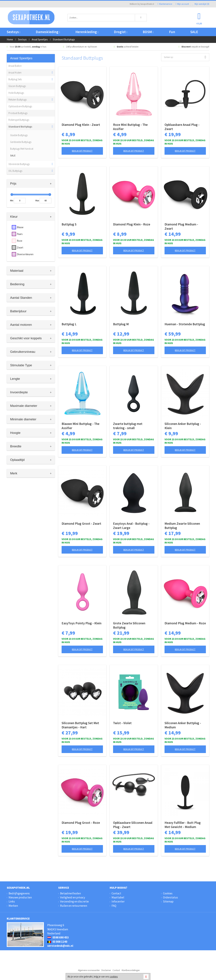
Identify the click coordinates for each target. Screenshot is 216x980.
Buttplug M (121, 324)
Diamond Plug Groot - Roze (81, 823)
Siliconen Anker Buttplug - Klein (183, 426)
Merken (13, 906)
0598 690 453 (58, 937)
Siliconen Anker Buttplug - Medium (183, 725)
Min (12, 201)
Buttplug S (69, 224)
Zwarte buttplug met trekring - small (128, 426)
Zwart (20, 247)
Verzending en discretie (74, 901)
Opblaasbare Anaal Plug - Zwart (182, 127)
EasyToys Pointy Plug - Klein (82, 623)
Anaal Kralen (15, 73)
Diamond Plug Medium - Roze (185, 623)
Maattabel (118, 897)
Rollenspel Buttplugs (19, 120)
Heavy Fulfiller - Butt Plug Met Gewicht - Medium (183, 825)
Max (37, 201)
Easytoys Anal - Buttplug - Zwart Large (131, 526)
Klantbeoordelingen (131, 970)
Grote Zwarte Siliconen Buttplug (129, 625)
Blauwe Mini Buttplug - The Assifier (80, 426)
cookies (114, 977)
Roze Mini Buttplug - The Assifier (130, 127)
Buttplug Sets (15, 79)
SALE (194, 32)
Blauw (20, 227)
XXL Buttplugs (15, 171)
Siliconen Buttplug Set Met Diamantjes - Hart (80, 725)
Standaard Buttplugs (20, 127)
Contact (116, 893)
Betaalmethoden (70, 893)
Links (12, 901)
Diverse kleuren (25, 254)
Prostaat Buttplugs (18, 113)
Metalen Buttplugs (18, 100)
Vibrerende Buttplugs (19, 164)
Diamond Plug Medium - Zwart (181, 226)
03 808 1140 (57, 942)
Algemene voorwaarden (89, 970)
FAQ (114, 906)
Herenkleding (87, 32)
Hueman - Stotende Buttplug (185, 324)
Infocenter (118, 901)
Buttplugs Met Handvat (22, 149)
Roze (20, 241)
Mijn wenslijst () (201, 4)
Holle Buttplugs (16, 93)
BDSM (148, 32)
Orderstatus (170, 897)
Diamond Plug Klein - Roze (132, 224)
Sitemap (168, 901)
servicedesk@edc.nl (60, 946)
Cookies (168, 893)
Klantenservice (165, 4)
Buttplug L (69, 324)
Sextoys (13, 32)
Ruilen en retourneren (74, 906)
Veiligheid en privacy (73, 897)
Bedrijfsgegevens (19, 893)
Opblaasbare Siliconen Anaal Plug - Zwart (133, 825)
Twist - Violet (122, 723)
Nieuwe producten (20, 897)
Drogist (121, 32)
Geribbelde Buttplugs (21, 142)
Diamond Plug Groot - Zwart (81, 524)
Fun (172, 32)
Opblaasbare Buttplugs (20, 106)
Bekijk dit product (82, 151)
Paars (20, 234)
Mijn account (182, 4)
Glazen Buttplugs (17, 86)
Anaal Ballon (15, 66)
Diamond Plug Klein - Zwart (81, 125)
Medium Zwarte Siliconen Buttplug (182, 526)
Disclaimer (106, 970)
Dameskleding (48, 32)
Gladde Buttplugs (19, 135)
